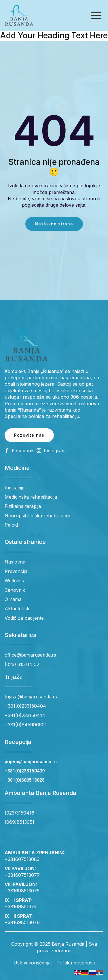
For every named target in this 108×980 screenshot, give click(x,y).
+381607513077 (22, 875)
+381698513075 (22, 891)
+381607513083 (22, 859)
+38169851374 (21, 906)
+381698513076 (22, 922)
